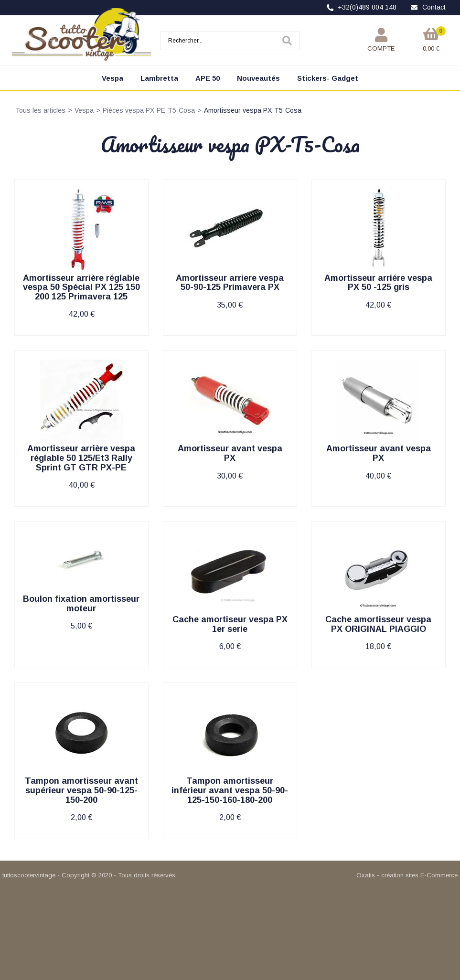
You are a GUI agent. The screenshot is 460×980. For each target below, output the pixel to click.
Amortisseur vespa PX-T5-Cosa (253, 110)
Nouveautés (258, 78)
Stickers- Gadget (328, 78)
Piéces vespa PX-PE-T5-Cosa (149, 110)
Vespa (112, 78)
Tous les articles (40, 110)
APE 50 (208, 78)
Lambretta (159, 78)
